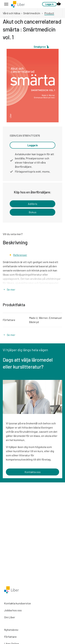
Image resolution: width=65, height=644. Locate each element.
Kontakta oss (33, 472)
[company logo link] (18, 4)
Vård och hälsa (11, 13)
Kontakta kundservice (18, 603)
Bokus (33, 212)
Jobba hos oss (13, 610)
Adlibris (33, 204)
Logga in (49, 4)
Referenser (20, 255)
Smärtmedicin (32, 13)
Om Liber (10, 617)
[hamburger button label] (6, 4)
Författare (10, 637)
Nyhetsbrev (11, 630)
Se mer (11, 289)
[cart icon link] (59, 4)
